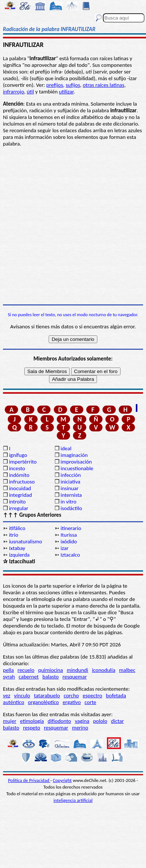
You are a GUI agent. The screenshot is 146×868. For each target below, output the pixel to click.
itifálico (17, 528)
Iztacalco (70, 555)
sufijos (73, 85)
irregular (18, 508)
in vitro (68, 502)
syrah (9, 677)
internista (71, 495)
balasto (51, 677)
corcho (71, 696)
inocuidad (20, 488)
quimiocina (50, 670)
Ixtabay (17, 548)
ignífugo (18, 455)
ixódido (69, 541)
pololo (100, 721)
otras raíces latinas (103, 85)
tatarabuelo (47, 696)
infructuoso (22, 482)
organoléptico (44, 702)
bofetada (116, 696)
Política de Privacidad (29, 780)
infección (71, 475)
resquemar (74, 677)
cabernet (29, 677)
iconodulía (103, 670)
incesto (17, 468)
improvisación (76, 462)
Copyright (62, 780)
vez (7, 696)
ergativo (72, 702)
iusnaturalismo (25, 541)
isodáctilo (71, 508)
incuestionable (77, 468)
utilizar (66, 92)
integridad (20, 495)
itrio (13, 535)
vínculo (22, 696)
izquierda (19, 555)
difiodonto (59, 721)
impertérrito (23, 462)
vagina (82, 721)
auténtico (14, 702)
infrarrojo (13, 92)
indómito (19, 475)
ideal (66, 448)
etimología (32, 721)
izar (65, 548)
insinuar (69, 488)
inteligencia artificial (73, 800)
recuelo (26, 670)
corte (90, 702)
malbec (127, 670)
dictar (117, 721)
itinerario (71, 528)
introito (17, 502)
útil (30, 92)
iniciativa (70, 482)
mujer (10, 721)
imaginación (74, 455)
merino (80, 728)
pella (8, 670)
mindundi (77, 670)
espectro (92, 696)
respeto (31, 728)
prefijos (55, 85)
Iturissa (69, 535)
